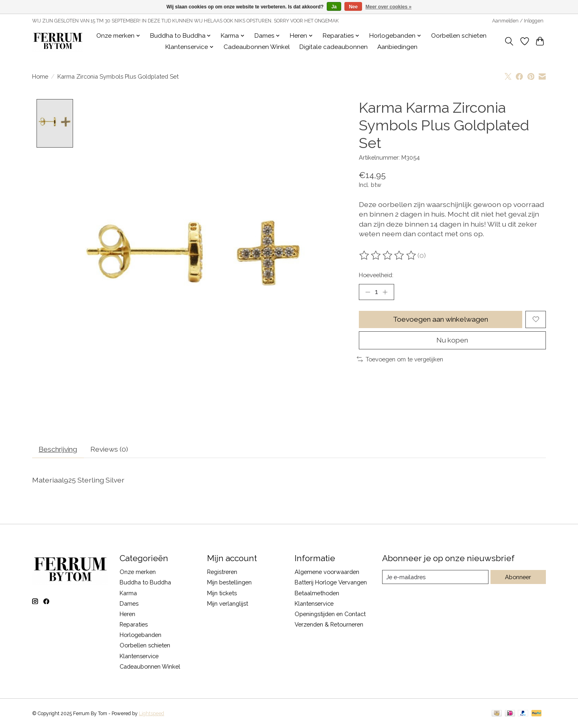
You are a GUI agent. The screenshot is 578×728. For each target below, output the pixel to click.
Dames (129, 604)
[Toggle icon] (509, 41)
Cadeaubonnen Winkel (257, 47)
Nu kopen (452, 341)
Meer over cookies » (389, 7)
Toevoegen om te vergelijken (400, 360)
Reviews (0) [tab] (113, 450)
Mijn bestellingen (229, 583)
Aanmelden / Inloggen (518, 21)
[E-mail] (435, 578)
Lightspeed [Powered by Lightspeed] (152, 714)
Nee (353, 7)
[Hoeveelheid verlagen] (368, 292)
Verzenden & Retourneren (329, 625)
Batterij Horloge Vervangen (331, 583)
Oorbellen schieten (459, 36)
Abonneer (518, 578)
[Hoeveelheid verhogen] (385, 292)
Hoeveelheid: (376, 275)
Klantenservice (139, 656)
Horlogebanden (140, 636)
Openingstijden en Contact (330, 615)
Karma (128, 593)
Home (40, 76)
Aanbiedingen (397, 47)
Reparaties (134, 625)
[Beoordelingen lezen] (388, 256)
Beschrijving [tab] (60, 450)
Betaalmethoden (317, 593)
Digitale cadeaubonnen (334, 47)
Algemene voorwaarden (327, 573)
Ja (334, 7)
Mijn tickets (222, 593)
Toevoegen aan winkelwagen (441, 319)
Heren (127, 615)
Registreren (222, 573)
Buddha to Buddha (145, 583)
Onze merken (138, 573)
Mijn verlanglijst (228, 604)
